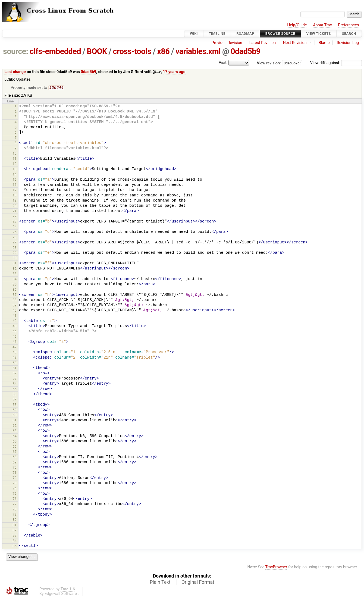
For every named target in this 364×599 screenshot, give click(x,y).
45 (15, 337)
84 (15, 541)
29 (15, 253)
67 (15, 452)
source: (16, 51)
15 (15, 180)
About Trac (322, 25)
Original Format (198, 583)
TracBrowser (276, 568)
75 (15, 494)
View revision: (269, 63)
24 (15, 227)
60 (15, 415)
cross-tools (132, 51)
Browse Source (280, 34)
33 (15, 274)
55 (15, 389)
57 (15, 400)
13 (15, 170)
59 (15, 410)
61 (15, 421)
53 (15, 379)
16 (15, 185)
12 (15, 164)
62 (15, 426)
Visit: (223, 63)
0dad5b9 (246, 51)
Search (349, 34)
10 (15, 154)
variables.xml (198, 51)
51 (15, 369)
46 (15, 342)
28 (15, 248)
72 (15, 478)
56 (15, 395)
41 (15, 316)
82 (15, 531)
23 (15, 222)
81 (15, 526)
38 (15, 300)
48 (15, 353)
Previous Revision (227, 43)
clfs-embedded (55, 51)
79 (15, 515)
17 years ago (174, 72)
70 (15, 468)
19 (15, 201)
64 (15, 436)
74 (15, 489)
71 (15, 473)
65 (15, 442)
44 (15, 332)
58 (15, 405)
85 (15, 546)
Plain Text (160, 583)
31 (15, 264)
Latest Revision (263, 43)
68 (15, 457)
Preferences (348, 25)
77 (15, 505)
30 (15, 258)
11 (15, 159)
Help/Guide (297, 25)
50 (15, 363)
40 (15, 311)
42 (15, 321)
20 (15, 206)
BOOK (97, 51)
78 (15, 510)
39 (15, 306)
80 (15, 520)
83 (15, 536)
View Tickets (319, 34)
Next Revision (295, 43)
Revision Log (348, 43)
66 (15, 447)
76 (15, 499)
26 (15, 238)
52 (15, 374)
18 (15, 196)
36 (15, 290)
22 (15, 217)
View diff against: (336, 63)
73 (15, 484)
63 (15, 431)
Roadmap (245, 34)
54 (15, 384)
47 (15, 348)
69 (15, 463)
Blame (324, 43)
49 (15, 358)
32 (15, 269)
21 (15, 211)
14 (15, 175)
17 (15, 191)
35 (15, 285)
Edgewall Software (61, 594)
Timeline (217, 34)
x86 (163, 51)
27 (15, 243)
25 (15, 232)
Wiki (194, 34)
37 (15, 295)
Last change (15, 72)
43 (15, 327)
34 (15, 279)
